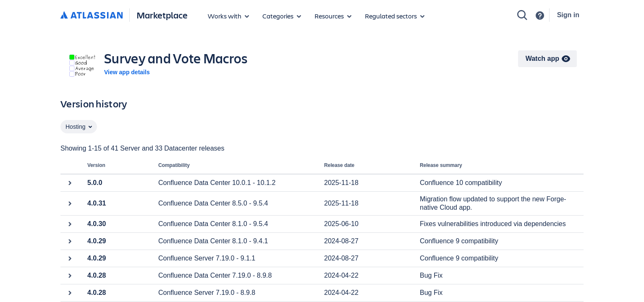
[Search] (522, 15)
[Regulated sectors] (395, 16)
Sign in (568, 15)
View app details (127, 72)
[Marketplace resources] (333, 16)
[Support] (540, 16)
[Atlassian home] (92, 16)
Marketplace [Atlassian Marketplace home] (162, 15)
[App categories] (282, 16)
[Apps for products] (228, 16)
